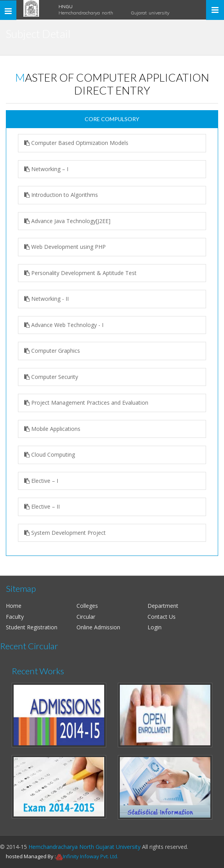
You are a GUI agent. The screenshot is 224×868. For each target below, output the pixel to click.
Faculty (15, 617)
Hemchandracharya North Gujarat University (84, 847)
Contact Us (162, 617)
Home (14, 606)
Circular (86, 617)
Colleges (87, 606)
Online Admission (98, 627)
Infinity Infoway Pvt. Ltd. (91, 856)
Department (163, 606)
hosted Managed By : (31, 856)
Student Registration (32, 627)
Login (155, 627)
